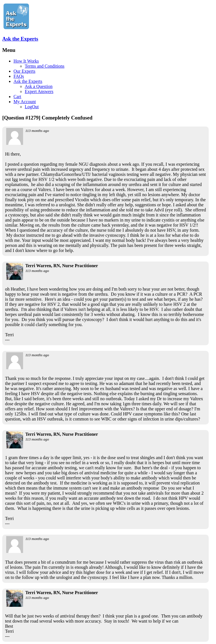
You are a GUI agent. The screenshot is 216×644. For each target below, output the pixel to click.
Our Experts (24, 71)
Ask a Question (39, 86)
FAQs (19, 76)
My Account (25, 102)
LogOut (32, 107)
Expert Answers (39, 91)
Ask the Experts (20, 39)
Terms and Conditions (45, 66)
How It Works (26, 61)
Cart (17, 97)
